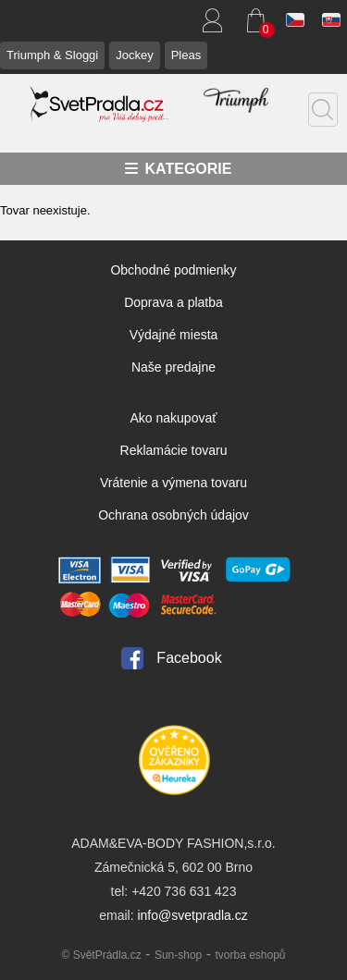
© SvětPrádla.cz (101, 955)
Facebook (189, 658)
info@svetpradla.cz (192, 915)
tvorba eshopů (250, 955)
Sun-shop (178, 955)
